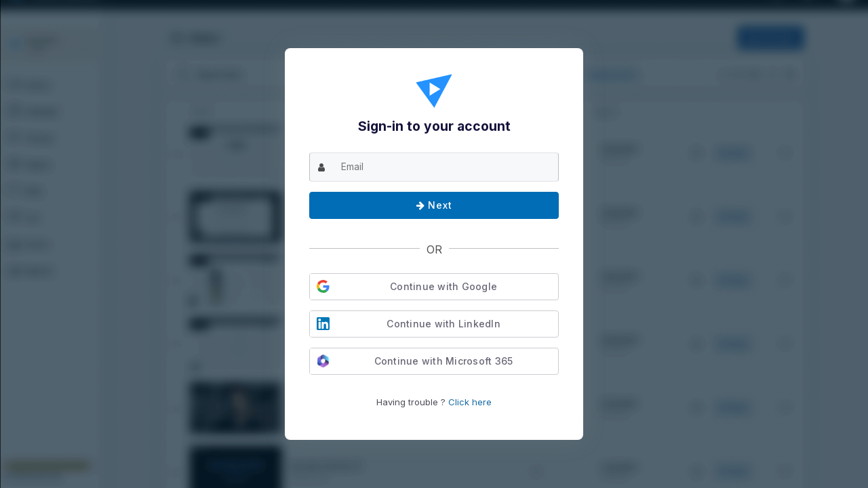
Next (434, 205)
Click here (470, 402)
